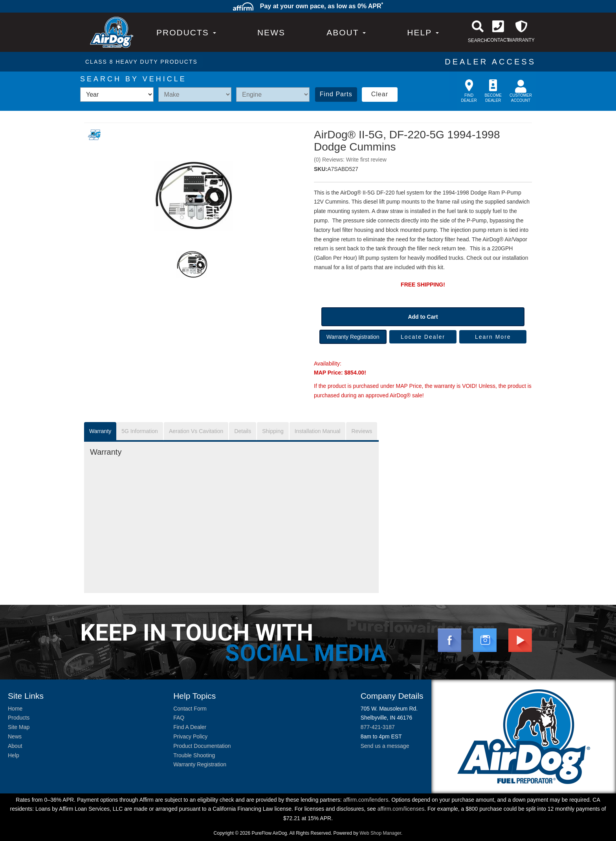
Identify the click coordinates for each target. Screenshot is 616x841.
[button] (346, 32)
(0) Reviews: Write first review (350, 160)
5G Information (140, 431)
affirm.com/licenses (401, 809)
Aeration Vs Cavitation (196, 431)
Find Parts (336, 94)
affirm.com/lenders (366, 800)
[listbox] (117, 95)
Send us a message (385, 746)
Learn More (493, 337)
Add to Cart (423, 317)
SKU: (321, 169)
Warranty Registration (353, 337)
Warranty (100, 431)
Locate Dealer (423, 337)
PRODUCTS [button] (186, 32)
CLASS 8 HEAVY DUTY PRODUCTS (141, 62)
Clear (380, 94)
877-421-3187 (378, 727)
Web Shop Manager (380, 833)
